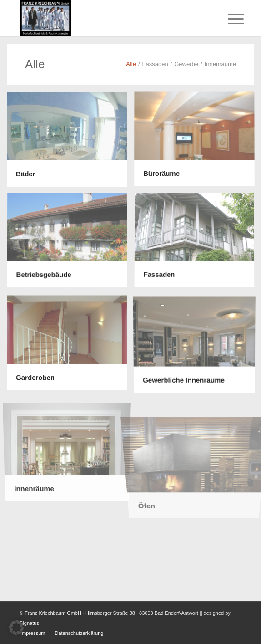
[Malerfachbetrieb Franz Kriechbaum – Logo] (108, 18)
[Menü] (229, 19)
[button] (16, 628)
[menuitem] (229, 19)
